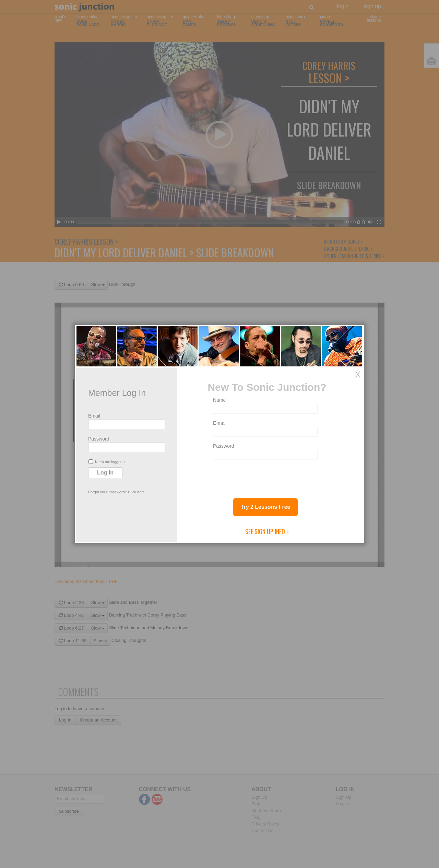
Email (94, 416)
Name (219, 400)
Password (99, 439)
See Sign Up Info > (267, 531)
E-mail (220, 423)
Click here (136, 492)
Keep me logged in (108, 462)
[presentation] (265, 476)
